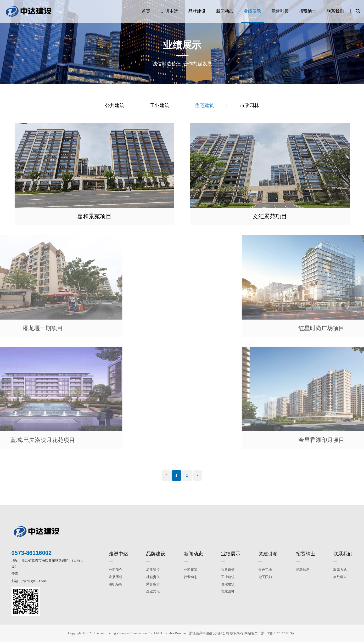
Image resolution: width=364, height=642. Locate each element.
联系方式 (340, 570)
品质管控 (153, 570)
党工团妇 (265, 577)
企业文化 (153, 591)
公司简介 (116, 570)
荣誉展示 (153, 584)
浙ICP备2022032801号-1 (278, 633)
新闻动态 (225, 11)
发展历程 (116, 577)
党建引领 (280, 11)
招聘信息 (303, 570)
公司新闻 (190, 570)
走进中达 (169, 11)
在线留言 (340, 577)
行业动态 (190, 577)
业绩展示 (252, 11)
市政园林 (249, 105)
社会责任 (153, 577)
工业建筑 (160, 105)
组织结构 (116, 584)
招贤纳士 (308, 11)
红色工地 (265, 570)
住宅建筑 (204, 105)
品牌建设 (197, 11)
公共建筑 (115, 105)
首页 (146, 11)
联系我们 (335, 11)
